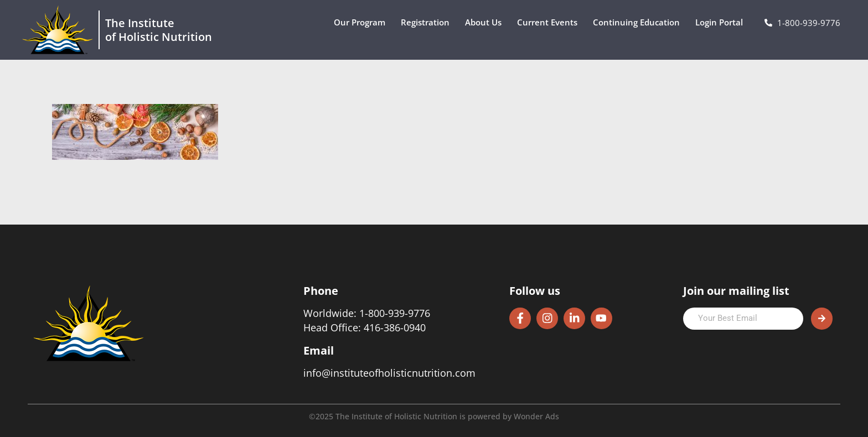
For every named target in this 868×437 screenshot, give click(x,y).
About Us (486, 22)
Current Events (550, 22)
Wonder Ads (536, 416)
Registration (428, 22)
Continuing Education (639, 22)
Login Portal (722, 22)
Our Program (362, 22)
